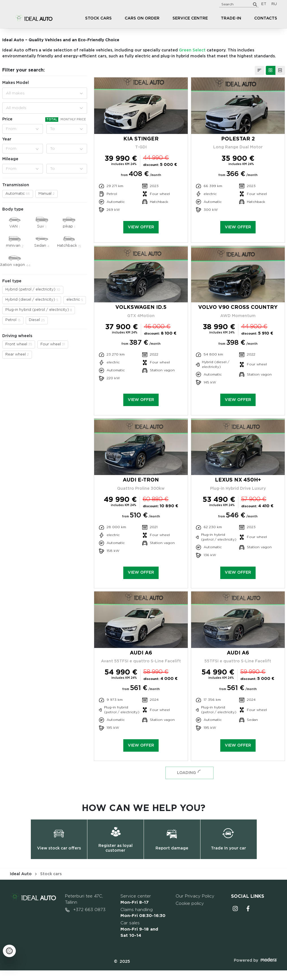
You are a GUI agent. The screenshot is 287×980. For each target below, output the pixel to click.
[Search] (255, 4)
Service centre (190, 18)
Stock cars (98, 18)
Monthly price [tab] (73, 120)
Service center (136, 899)
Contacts (266, 18)
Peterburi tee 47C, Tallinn (84, 899)
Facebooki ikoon (248, 909)
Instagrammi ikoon (235, 909)
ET (264, 4)
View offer (141, 227)
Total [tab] (52, 120)
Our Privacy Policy (195, 896)
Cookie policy (190, 904)
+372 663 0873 (85, 910)
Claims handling (143, 913)
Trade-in (231, 18)
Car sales (139, 929)
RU (274, 4)
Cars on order (142, 18)
